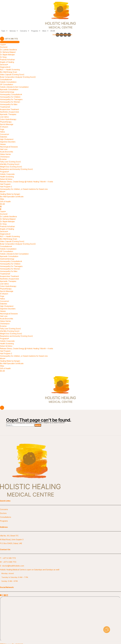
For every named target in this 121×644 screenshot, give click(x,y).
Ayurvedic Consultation (9, 89)
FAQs (2, 199)
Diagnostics (5, 67)
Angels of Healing (7, 62)
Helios (2, 132)
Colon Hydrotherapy (8, 119)
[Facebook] (1, 595)
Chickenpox (5, 157)
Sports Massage (7, 124)
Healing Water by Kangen (10, 194)
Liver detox (4, 117)
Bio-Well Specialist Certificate (12, 197)
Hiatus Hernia (5, 154)
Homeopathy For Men (9, 104)
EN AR (53, 31)
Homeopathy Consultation (11, 94)
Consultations (6, 79)
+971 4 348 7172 (9, 558)
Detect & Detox (6, 179)
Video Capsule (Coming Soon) (12, 74)
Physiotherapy (6, 122)
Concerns (24, 31)
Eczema (3, 159)
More (45, 31)
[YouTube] (7, 595)
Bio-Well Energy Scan (9, 72)
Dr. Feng (3, 57)
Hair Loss (4, 149)
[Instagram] (3, 595)
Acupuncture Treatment (9, 109)
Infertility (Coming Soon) (10, 164)
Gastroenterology (7, 92)
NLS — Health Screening (10, 70)
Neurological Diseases (9, 147)
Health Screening (7, 177)
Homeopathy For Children (10, 97)
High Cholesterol (7, 139)
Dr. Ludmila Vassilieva (8, 50)
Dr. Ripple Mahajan (7, 55)
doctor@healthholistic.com (13, 566)
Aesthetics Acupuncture (9, 112)
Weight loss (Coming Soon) (11, 167)
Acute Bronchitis (7, 152)
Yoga (2, 129)
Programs (36, 31)
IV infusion (4, 127)
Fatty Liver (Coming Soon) (10, 162)
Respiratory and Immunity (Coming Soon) (16, 169)
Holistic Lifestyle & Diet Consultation (14, 87)
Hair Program (5, 184)
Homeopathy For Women (10, 102)
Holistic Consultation (8, 82)
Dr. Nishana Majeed (8, 52)
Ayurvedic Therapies (8, 114)
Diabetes (4, 137)
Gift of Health (5, 202)
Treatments (5, 107)
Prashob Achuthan (7, 60)
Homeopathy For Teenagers (11, 99)
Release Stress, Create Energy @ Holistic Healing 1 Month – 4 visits (27, 182)
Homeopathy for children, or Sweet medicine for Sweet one (24, 189)
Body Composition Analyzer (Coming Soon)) (18, 77)
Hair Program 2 (6, 187)
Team (4, 31)
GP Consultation (7, 84)
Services (14, 31)
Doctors (4, 47)
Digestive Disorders (8, 142)
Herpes (3, 144)
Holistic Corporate (7, 174)
